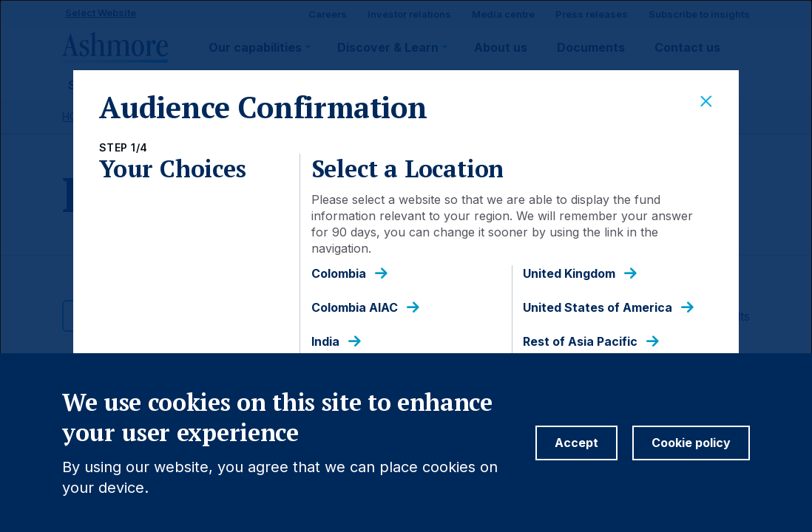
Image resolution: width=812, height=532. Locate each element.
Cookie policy (691, 457)
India (325, 342)
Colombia (339, 274)
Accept (576, 457)
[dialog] (406, 266)
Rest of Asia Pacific (580, 342)
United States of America (598, 308)
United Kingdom (569, 274)
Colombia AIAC (355, 308)
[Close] (706, 102)
